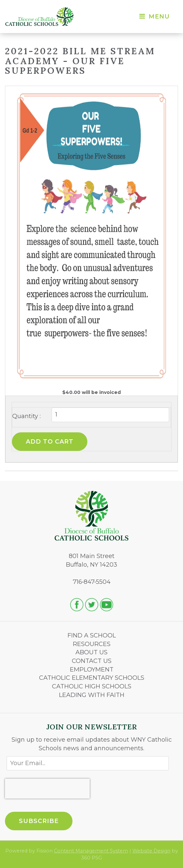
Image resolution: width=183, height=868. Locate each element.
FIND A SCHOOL (92, 635)
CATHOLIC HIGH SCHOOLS (92, 686)
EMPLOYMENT (92, 670)
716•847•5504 (92, 582)
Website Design (151, 851)
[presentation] (47, 789)
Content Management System (91, 851)
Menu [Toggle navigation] (154, 17)
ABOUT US (91, 652)
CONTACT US (92, 661)
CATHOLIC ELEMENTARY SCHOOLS (92, 678)
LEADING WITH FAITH (92, 695)
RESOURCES (92, 644)
